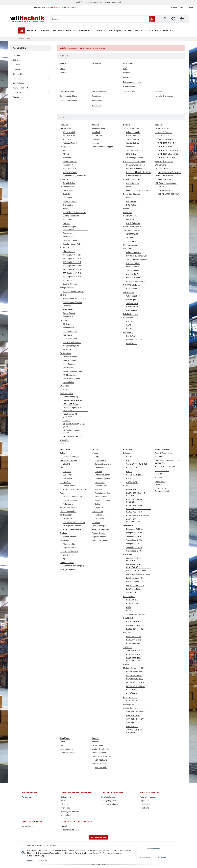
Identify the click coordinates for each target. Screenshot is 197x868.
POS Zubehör (68, 382)
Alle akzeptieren (153, 849)
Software (16, 60)
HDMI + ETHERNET (134, 622)
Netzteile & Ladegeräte (101, 749)
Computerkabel (129, 596)
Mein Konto (96, 105)
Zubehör (66, 390)
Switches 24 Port (133, 267)
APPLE (66, 154)
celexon (95, 453)
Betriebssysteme (98, 128)
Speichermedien (66, 393)
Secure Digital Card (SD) (73, 436)
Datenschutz (128, 63)
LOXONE (67, 464)
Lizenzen (95, 143)
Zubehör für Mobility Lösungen (75, 489)
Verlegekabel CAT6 (134, 536)
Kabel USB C (131, 489)
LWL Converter (161, 165)
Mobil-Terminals (69, 364)
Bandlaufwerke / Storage (73, 302)
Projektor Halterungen (100, 529)
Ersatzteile (67, 349)
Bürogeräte (64, 540)
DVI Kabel (127, 633)
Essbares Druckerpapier (72, 497)
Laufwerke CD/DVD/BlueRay (74, 212)
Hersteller (159, 91)
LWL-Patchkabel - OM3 (135, 578)
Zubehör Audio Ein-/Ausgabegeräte (163, 490)
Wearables (64, 440)
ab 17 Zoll (67, 139)
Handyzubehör (69, 486)
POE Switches (132, 205)
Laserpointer (100, 482)
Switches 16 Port (133, 263)
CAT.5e (129, 457)
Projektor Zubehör (99, 537)
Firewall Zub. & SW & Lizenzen (138, 190)
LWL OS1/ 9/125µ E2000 (136, 571)
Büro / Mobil (17, 74)
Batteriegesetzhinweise (132, 82)
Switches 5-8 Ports (134, 274)
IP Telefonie (68, 519)
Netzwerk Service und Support (138, 281)
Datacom (16, 69)
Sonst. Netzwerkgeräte (132, 227)
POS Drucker (68, 368)
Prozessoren (68, 233)
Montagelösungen (99, 526)
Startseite (173, 7)
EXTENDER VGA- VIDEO (168, 154)
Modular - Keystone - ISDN (134, 668)
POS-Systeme (66, 353)
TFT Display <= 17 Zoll (72, 255)
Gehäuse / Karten (70, 201)
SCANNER (64, 386)
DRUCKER (64, 320)
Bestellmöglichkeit (67, 91)
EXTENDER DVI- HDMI (167, 143)
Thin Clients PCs (70, 169)
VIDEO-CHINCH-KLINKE (136, 614)
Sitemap (126, 73)
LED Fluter (67, 475)
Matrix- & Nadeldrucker (72, 342)
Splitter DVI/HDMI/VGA (164, 176)
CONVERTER (163, 136)
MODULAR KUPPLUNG (136, 686)
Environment (68, 555)
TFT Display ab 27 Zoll (72, 273)
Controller (67, 194)
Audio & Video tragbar (164, 453)
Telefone (63, 533)
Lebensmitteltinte (67, 749)
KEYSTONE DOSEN (134, 672)
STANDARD (131, 241)
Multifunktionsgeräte (71, 346)
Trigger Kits (99, 508)
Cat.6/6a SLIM (132, 468)
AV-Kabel (158, 457)
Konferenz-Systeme (102, 478)
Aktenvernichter (69, 544)
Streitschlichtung (130, 91)
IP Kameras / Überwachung (134, 161)
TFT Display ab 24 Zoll (72, 269)
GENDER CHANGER (166, 158)
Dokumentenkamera (103, 464)
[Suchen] (100, 19)
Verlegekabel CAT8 (134, 551)
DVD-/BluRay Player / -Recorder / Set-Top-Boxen (168, 462)
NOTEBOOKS (66, 128)
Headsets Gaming (162, 470)
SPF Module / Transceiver (136, 256)
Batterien (95, 742)
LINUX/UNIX (97, 139)
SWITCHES (128, 249)
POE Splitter (131, 201)
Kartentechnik (68, 328)
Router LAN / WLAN (131, 216)
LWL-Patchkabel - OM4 (135, 582)
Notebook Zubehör (70, 143)
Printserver (128, 212)
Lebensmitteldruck (70, 331)
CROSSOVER (132, 482)
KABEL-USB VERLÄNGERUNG (134, 520)
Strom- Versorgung (131, 697)
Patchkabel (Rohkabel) (135, 529)
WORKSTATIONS (70, 172)
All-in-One (67, 150)
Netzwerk (16, 65)
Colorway (64, 453)
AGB (125, 68)
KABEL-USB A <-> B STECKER (134, 507)
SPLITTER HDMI (165, 179)
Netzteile (66, 223)
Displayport (128, 664)
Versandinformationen (69, 101)
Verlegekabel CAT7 (134, 544)
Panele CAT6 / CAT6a (135, 340)
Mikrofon (158, 485)
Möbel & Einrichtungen (69, 551)
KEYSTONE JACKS (134, 675)
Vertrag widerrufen (98, 837)
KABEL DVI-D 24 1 (134, 640)
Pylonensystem (101, 497)
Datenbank (96, 132)
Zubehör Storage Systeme (73, 291)
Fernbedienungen (102, 468)
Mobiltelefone (65, 482)
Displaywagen (100, 460)
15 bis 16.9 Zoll (69, 136)
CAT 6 (129, 325)
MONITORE (65, 248)
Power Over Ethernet (131, 194)
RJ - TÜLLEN (131, 693)
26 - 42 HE (130, 238)
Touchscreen (68, 280)
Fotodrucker (68, 335)
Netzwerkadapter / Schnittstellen (70, 228)
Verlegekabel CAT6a (134, 540)
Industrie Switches (133, 252)
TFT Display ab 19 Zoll (72, 262)
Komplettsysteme (70, 161)
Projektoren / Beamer (100, 540)
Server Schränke (133, 136)
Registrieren (96, 96)
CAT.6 (129, 460)
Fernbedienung (101, 515)
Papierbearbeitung (70, 548)
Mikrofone (99, 489)
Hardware (17, 55)
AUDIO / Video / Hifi (20, 88)
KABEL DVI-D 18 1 (134, 636)
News (182, 7)
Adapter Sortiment (130, 708)
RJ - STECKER (132, 690)
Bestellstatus (97, 101)
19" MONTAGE (132, 234)
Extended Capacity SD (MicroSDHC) (72, 409)
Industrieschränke (133, 132)
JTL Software (97, 136)
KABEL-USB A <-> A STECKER (134, 501)
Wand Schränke (132, 143)
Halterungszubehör (102, 475)
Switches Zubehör (133, 278)
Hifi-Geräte (159, 474)
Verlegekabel (128, 525)
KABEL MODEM (133, 600)
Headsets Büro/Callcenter (165, 467)
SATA (128, 607)
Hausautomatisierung (68, 460)
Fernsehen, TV (97, 511)
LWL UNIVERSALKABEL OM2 (138, 574)
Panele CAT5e (132, 336)
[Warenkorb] (182, 19)
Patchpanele (128, 332)
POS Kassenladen (70, 375)
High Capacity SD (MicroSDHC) (70, 415)
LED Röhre (67, 478)
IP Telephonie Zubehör (72, 526)
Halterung (99, 471)
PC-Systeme (65, 147)
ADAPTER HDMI (133, 715)
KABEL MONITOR (133, 654)
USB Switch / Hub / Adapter (166, 183)
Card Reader (68, 190)
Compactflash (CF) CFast (73, 400)
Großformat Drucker (71, 339)
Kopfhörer (159, 477)
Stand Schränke (133, 139)
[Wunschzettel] (173, 19)
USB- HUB (162, 187)
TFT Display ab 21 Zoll (72, 266)
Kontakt (191, 7)
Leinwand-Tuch (101, 486)
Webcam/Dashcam (134, 176)
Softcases (99, 504)
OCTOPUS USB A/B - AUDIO (169, 172)
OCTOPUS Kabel (162, 169)
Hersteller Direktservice (164, 96)
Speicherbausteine (70, 240)
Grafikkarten (68, 205)
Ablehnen (162, 857)
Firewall (129, 187)
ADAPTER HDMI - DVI (135, 719)
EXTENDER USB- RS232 (168, 150)
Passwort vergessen (100, 91)
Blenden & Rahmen (131, 704)
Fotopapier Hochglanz (72, 457)
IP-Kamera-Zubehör (134, 169)
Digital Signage (69, 251)
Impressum (128, 77)
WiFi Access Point (133, 296)
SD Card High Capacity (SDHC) (72, 431)
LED (62, 468)
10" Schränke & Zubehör (136, 150)
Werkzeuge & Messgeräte (102, 756)
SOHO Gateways (133, 223)
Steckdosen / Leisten (131, 230)
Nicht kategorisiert (99, 753)
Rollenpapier (68, 504)
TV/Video (16, 79)
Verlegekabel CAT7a (134, 547)
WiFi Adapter (131, 300)
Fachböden (131, 147)
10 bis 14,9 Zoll (69, 132)
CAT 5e (129, 321)
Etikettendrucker (69, 360)
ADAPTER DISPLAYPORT (137, 712)
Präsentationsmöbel (103, 493)
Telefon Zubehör (69, 537)
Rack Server (68, 309)
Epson (63, 745)
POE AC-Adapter (133, 198)
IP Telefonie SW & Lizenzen (74, 522)
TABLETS (64, 179)
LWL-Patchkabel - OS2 (135, 585)
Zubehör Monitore (70, 284)
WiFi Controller (132, 307)
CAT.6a (129, 329)
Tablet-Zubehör (69, 183)
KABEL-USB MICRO (134, 512)
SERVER (64, 295)
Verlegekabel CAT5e (134, 533)
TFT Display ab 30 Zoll (72, 277)
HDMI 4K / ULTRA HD (135, 625)
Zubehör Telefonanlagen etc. (74, 529)
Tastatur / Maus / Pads (72, 244)
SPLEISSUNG (132, 593)
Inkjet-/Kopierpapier (71, 500)
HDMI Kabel (128, 618)
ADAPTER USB (132, 723)
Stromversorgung (130, 245)
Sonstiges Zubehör (67, 569)
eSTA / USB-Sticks (70, 404)
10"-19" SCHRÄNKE (131, 128)
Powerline (127, 209)
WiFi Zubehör (132, 310)
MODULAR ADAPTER (135, 683)
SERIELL (130, 611)
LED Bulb (67, 471)
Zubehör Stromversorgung (73, 566)
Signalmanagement (102, 500)
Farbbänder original (68, 753)
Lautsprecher (160, 481)
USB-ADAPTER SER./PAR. (169, 194)
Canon (63, 742)
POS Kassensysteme (71, 379)
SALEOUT (64, 444)
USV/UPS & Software (132, 285)
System (66, 559)
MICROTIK (131, 219)
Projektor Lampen (99, 533)
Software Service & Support (103, 147)
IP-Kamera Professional (136, 165)
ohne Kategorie (101, 767)
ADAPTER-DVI (132, 726)
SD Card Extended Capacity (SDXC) (74, 425)
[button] (165, 19)
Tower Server (68, 317)
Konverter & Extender (163, 132)
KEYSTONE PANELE (135, 679)
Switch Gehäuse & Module (137, 260)
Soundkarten (68, 237)
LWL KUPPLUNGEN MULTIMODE (134, 559)
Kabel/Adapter (18, 83)
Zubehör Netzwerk (130, 314)
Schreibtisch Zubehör (68, 508)
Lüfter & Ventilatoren (71, 216)
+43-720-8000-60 (54, 7)
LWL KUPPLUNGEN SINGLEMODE (134, 566)
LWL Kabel (127, 555)
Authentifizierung (133, 183)
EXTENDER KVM (165, 147)
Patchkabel (128, 453)
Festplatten (67, 198)
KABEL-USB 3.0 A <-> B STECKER (136, 494)
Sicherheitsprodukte (68, 511)
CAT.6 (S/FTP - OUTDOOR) (137, 464)
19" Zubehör (131, 154)
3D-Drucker (68, 324)
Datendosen (128, 318)
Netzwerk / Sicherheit (132, 179)
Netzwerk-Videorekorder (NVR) (138, 172)
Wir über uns (97, 63)
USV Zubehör (132, 289)
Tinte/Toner (17, 92)
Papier (63, 493)
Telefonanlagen (66, 515)
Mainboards (68, 219)
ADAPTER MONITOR (135, 651)
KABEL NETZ (132, 701)
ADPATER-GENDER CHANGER (134, 731)
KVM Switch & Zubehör (164, 161)
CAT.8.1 (129, 478)
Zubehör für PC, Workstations (75, 176)
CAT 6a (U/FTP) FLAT (135, 475)
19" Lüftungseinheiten (135, 158)
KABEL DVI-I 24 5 (133, 644)
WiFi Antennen (132, 303)
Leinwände (96, 522)
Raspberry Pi (68, 165)
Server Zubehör (69, 313)
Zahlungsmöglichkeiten (69, 96)
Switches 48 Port (133, 270)
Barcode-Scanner (70, 357)
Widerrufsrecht (129, 87)
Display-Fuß (99, 457)
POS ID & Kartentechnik (72, 371)
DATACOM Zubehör (163, 128)
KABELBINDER (132, 603)
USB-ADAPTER (164, 190)
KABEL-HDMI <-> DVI (135, 629)
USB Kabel (128, 486)
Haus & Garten (98, 745)
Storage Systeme (67, 288)
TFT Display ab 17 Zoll (72, 259)
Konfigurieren (145, 857)
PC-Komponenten (67, 187)
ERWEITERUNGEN (166, 139)
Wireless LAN (129, 292)
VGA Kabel (128, 647)
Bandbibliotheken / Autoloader (75, 299)
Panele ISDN (131, 343)
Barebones (67, 158)
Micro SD (67, 420)
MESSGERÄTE (101, 760)
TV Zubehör (99, 519)
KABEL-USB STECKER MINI (138, 516)
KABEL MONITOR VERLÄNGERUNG (134, 659)
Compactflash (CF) (70, 397)
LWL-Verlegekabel (133, 589)
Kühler (66, 209)
